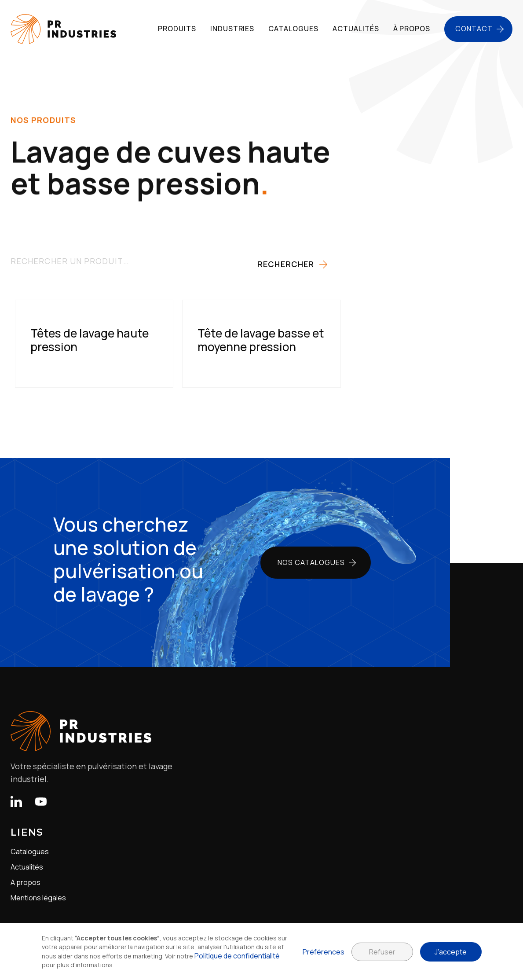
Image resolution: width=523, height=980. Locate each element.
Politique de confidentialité (237, 956)
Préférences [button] (324, 952)
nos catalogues (311, 562)
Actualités (27, 867)
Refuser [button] (382, 952)
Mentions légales (38, 898)
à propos (412, 29)
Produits (177, 29)
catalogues (293, 29)
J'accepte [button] (451, 952)
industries (232, 29)
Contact (474, 29)
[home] (63, 29)
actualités (356, 29)
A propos (26, 883)
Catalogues (30, 852)
